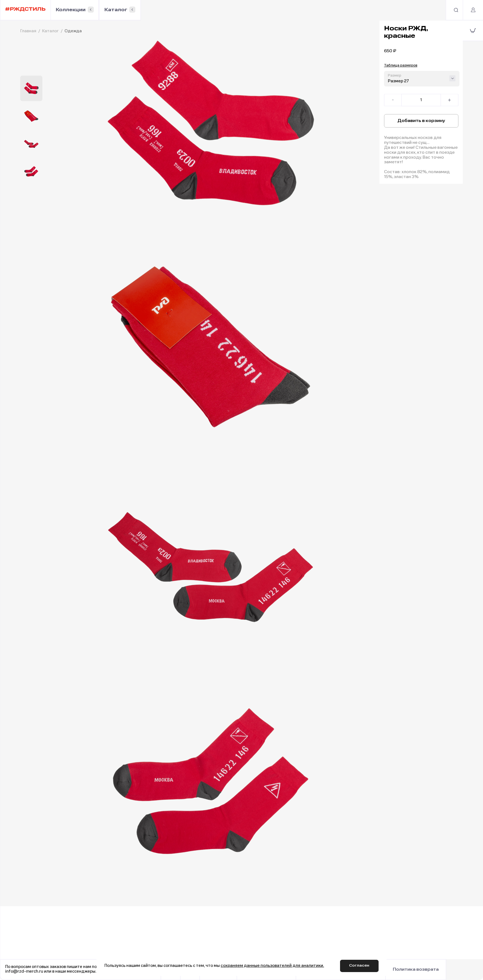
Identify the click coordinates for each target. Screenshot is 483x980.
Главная (28, 31)
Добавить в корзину (421, 121)
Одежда (73, 31)
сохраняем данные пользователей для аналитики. (272, 966)
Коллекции (72, 10)
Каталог (119, 10)
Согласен (360, 966)
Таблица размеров (401, 66)
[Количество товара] (421, 101)
